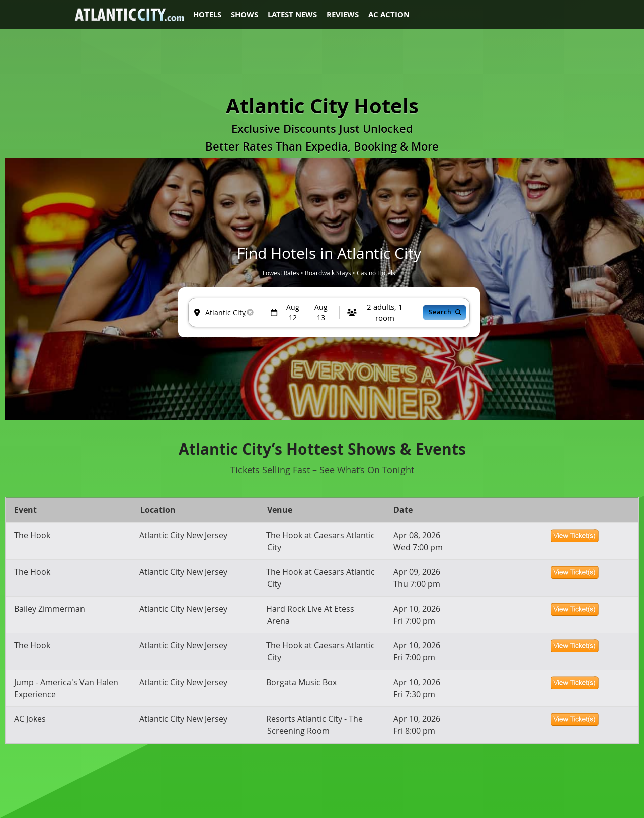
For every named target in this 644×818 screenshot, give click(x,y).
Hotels (207, 14)
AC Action (389, 14)
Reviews (343, 14)
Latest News (292, 14)
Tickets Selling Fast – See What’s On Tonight (322, 470)
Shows (245, 14)
